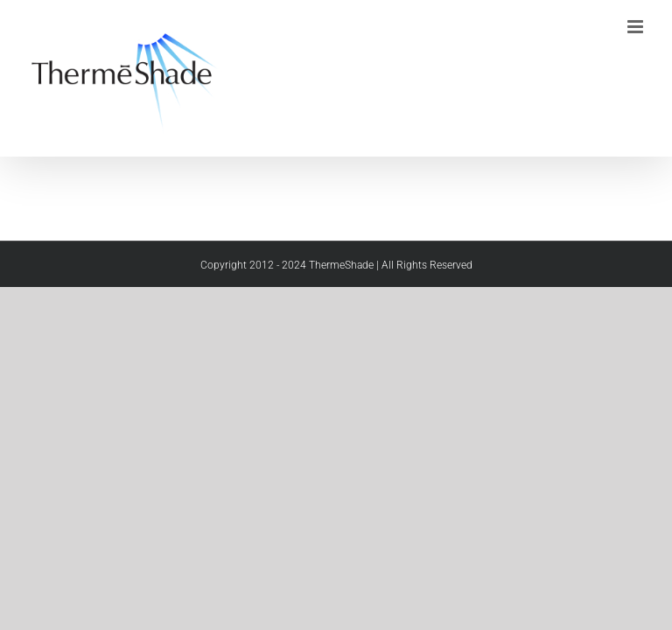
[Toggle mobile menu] (637, 27)
